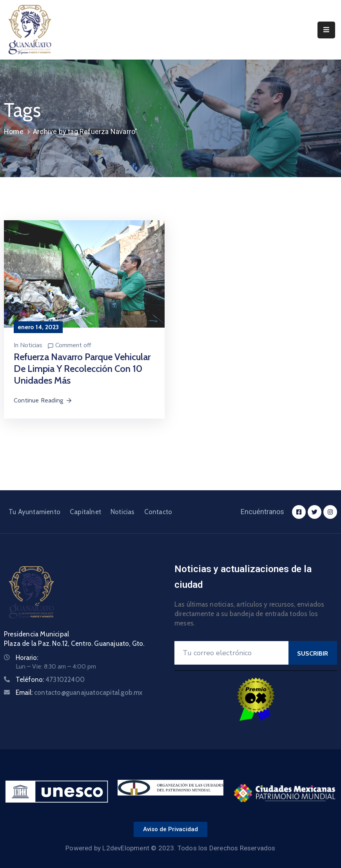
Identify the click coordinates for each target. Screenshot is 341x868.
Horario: (27, 658)
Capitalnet (85, 512)
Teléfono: (50, 680)
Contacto (158, 512)
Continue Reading (43, 400)
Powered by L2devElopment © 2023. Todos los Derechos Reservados (170, 848)
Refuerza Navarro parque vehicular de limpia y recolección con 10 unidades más (82, 369)
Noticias (31, 345)
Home (14, 131)
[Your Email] (231, 653)
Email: (79, 692)
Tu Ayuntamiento (34, 512)
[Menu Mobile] (326, 30)
